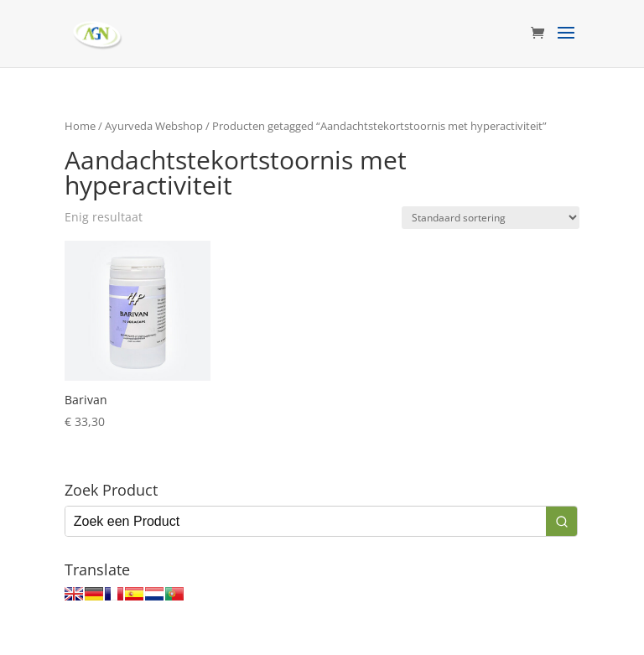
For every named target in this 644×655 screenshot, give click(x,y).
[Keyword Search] (306, 521)
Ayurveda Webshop (154, 126)
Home (80, 126)
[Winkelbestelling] (491, 218)
